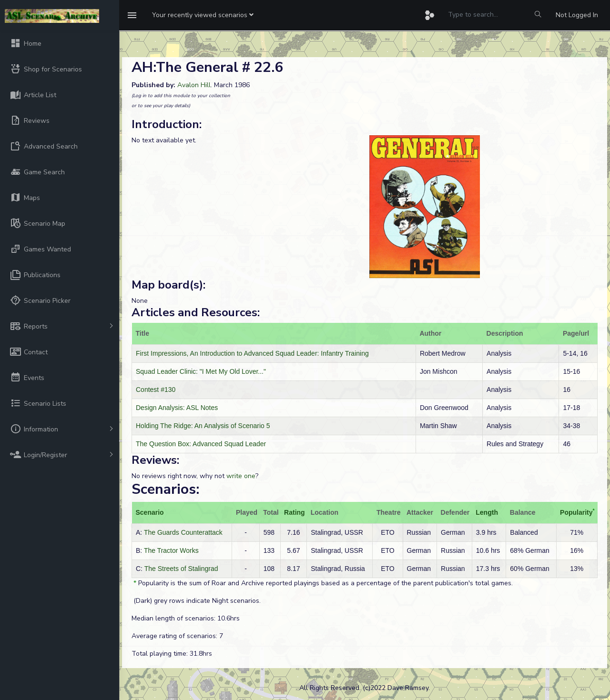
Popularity (576, 512)
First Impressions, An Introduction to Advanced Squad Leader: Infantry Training (252, 353)
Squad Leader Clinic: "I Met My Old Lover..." (201, 371)
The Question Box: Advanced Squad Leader (201, 444)
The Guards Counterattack (183, 532)
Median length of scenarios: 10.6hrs (186, 618)
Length (487, 512)
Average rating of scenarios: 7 (177, 636)
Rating (295, 512)
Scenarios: (165, 489)
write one (241, 476)
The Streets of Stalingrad (181, 569)
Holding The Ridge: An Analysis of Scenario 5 (203, 426)
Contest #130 (156, 390)
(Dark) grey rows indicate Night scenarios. (196, 601)
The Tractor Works (171, 550)
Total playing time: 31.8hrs (172, 654)
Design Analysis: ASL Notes (177, 408)
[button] (203, 15)
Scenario (150, 512)
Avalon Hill (194, 85)
